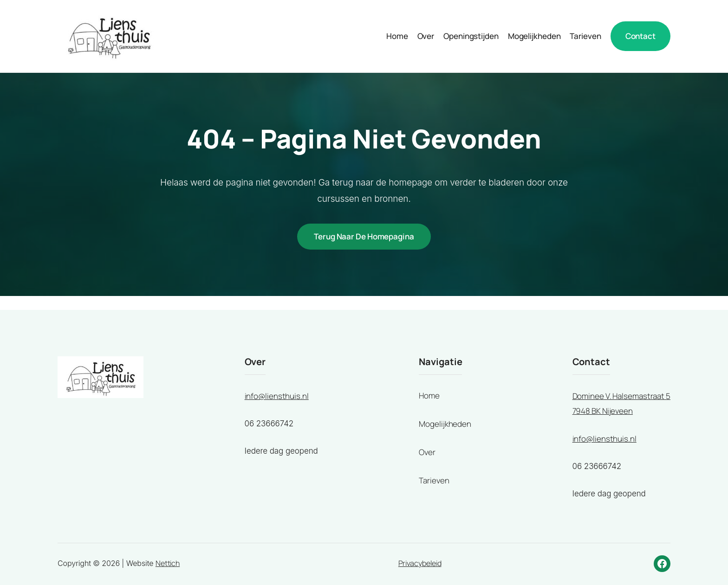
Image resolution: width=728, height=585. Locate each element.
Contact (640, 36)
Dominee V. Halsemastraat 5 (621, 396)
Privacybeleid (420, 563)
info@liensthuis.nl (277, 396)
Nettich (168, 563)
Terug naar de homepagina (364, 236)
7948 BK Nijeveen (603, 411)
